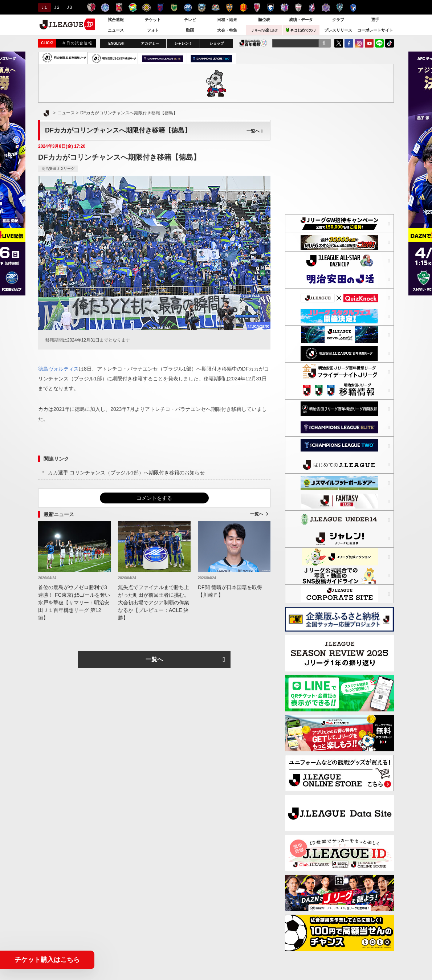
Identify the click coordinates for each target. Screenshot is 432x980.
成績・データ (301, 20)
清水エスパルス (229, 7)
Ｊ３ (69, 7)
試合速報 (116, 20)
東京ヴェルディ (174, 7)
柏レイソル (146, 7)
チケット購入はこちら (47, 960)
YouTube (369, 43)
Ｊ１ (43, 7)
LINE (379, 43)
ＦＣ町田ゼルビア (188, 7)
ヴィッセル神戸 (298, 7)
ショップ (217, 43)
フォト (153, 30)
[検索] (324, 43)
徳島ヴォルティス (58, 369)
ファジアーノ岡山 (312, 7)
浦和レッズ (119, 7)
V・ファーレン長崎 (353, 7)
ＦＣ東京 (160, 7)
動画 (190, 30)
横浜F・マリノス (215, 7)
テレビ (190, 20)
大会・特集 (227, 30)
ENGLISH (116, 43)
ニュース (116, 30)
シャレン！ (183, 43)
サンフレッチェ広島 (326, 7)
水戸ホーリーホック (105, 7)
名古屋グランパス (243, 7)
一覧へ (255, 131)
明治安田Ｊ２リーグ (58, 169)
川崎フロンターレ (202, 7)
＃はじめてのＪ (301, 30)
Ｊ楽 (264, 30)
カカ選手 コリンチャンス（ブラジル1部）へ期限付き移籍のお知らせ (126, 473)
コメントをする (154, 498)
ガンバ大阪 (271, 7)
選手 (375, 20)
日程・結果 (227, 20)
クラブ (338, 20)
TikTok (390, 43)
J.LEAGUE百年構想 (253, 43)
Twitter (339, 43)
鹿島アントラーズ (91, 7)
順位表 (264, 20)
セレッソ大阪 (284, 7)
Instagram (359, 43)
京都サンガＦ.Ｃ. (257, 7)
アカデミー (150, 43)
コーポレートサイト (375, 30)
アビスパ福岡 (340, 7)
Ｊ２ (56, 7)
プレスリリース (338, 30)
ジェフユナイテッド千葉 (133, 7)
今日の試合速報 (77, 43)
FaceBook (349, 43)
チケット (153, 20)
